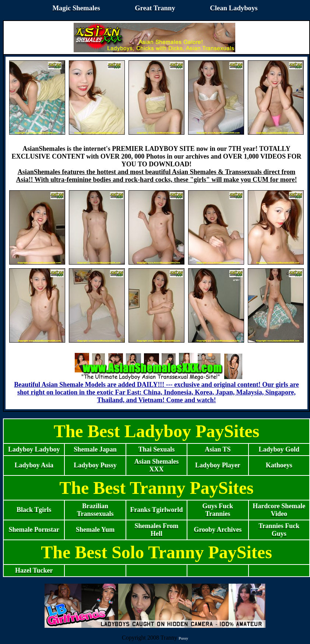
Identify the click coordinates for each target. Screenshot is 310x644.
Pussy (183, 638)
